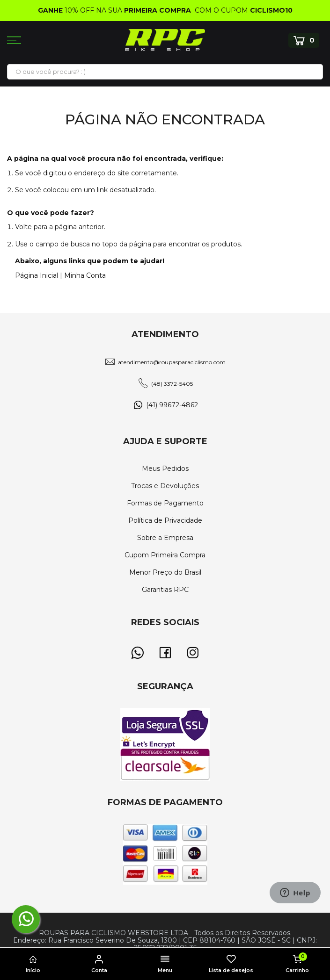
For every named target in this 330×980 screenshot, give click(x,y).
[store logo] (165, 40)
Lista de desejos (231, 964)
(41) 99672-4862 (172, 405)
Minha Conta (85, 275)
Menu (165, 964)
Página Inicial (37, 275)
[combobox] (165, 72)
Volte (23, 227)
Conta (99, 964)
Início (33, 964)
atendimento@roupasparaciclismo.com (172, 362)
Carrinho (297, 963)
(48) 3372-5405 (172, 384)
